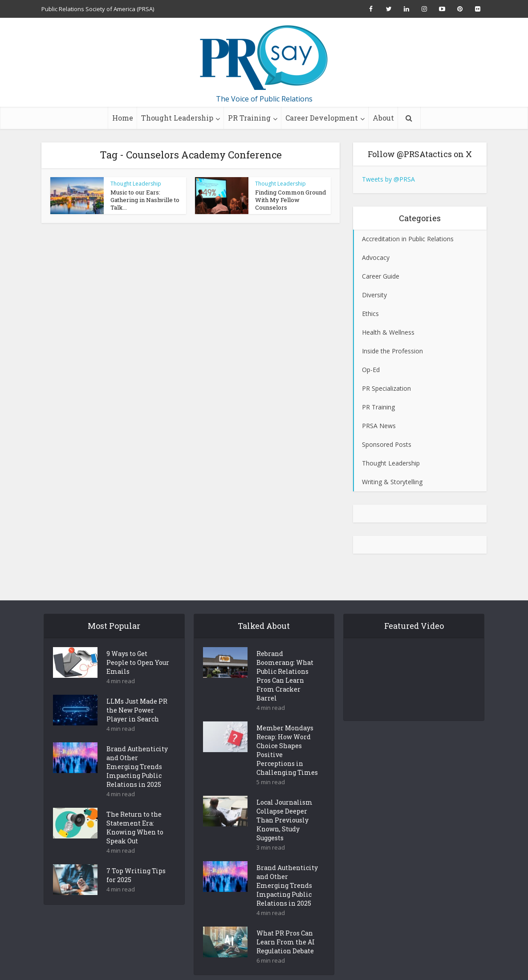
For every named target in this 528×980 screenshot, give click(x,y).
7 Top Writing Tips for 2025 (136, 860)
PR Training (249, 118)
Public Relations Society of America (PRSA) (98, 9)
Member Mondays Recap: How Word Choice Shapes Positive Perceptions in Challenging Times (287, 735)
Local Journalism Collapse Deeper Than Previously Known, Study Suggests (284, 804)
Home (123, 118)
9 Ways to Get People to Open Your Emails (138, 647)
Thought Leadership (177, 118)
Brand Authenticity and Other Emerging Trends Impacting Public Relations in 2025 (137, 751)
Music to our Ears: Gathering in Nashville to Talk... (145, 200)
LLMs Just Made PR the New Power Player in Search (137, 695)
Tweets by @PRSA (388, 179)
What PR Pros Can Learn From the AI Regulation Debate (286, 926)
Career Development (322, 118)
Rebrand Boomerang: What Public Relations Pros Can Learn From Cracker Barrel (285, 660)
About (383, 118)
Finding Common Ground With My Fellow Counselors (290, 200)
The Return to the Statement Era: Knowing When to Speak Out (135, 812)
